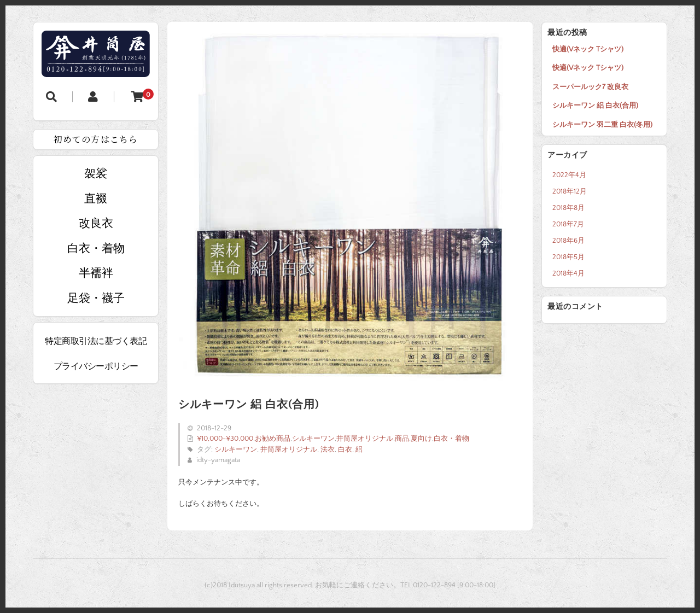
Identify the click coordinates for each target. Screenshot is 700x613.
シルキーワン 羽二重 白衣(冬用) (602, 125)
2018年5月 (568, 257)
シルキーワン (313, 439)
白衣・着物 (451, 439)
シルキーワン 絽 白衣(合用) (595, 106)
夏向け (421, 439)
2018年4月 (568, 273)
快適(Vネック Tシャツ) (588, 49)
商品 (402, 439)
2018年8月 (568, 208)
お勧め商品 (273, 439)
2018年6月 (568, 241)
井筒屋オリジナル (365, 439)
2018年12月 (570, 191)
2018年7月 (568, 224)
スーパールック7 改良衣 (590, 87)
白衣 (345, 449)
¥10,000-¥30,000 (225, 439)
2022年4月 (569, 175)
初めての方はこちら (96, 139)
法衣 (328, 449)
